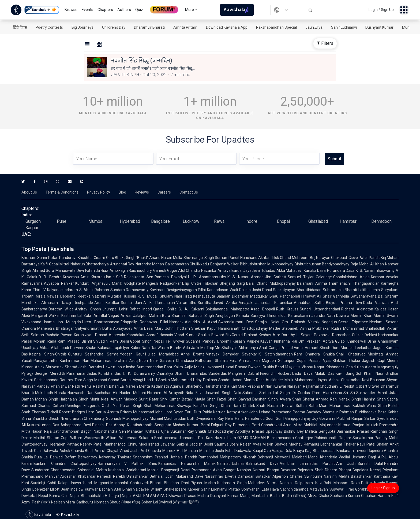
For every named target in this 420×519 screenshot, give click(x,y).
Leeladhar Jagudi (370, 348)
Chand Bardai (120, 380)
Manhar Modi (115, 444)
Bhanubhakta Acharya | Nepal (106, 496)
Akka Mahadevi (289, 270)
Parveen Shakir (83, 348)
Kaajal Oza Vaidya (268, 451)
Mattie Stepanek (284, 328)
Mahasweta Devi (70, 270)
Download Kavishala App (227, 27)
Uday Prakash (205, 380)
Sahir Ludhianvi (344, 27)
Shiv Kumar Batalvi (177, 399)
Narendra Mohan (150, 264)
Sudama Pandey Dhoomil (209, 341)
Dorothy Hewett (102, 367)
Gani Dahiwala (46, 451)
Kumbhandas (110, 373)
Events (87, 10)
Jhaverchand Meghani (89, 483)
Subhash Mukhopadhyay (127, 418)
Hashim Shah (374, 399)
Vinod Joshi (129, 451)
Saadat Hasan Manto (237, 380)
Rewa (219, 221)
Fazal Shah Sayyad (234, 399)
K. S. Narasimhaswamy (375, 270)
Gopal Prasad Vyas (314, 361)
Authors (124, 10)
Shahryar (229, 348)
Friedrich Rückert (275, 373)
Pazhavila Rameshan (332, 335)
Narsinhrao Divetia (221, 476)
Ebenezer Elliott (46, 489)
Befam (71, 457)
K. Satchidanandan (276, 354)
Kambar (378, 277)
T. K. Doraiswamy (139, 373)
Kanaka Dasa (315, 270)
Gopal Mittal (59, 264)
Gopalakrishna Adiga (351, 277)
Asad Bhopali (263, 309)
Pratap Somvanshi (244, 489)
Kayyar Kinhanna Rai (279, 341)
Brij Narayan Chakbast (329, 258)
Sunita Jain (131, 303)
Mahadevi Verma (263, 483)
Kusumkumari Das (43, 425)
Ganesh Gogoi (165, 270)
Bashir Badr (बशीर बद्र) (288, 496)
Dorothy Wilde (61, 309)
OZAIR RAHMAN (251, 438)
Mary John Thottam (172, 328)
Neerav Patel (91, 444)
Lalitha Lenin (369, 290)
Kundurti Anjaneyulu (93, 283)
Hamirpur (348, 221)
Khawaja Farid (189, 406)
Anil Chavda (151, 451)
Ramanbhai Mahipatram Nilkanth (227, 457)
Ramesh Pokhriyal (171, 277)
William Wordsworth (87, 438)
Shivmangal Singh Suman (205, 258)
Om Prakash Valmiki (301, 322)
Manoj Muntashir (254, 496)
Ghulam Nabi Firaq (176, 296)
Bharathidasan (309, 290)
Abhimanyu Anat (253, 348)
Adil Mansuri (187, 451)
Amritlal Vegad (106, 316)
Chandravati (271, 425)
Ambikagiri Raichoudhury (131, 270)
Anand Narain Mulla (166, 258)
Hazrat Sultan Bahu (300, 406)
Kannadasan (218, 290)
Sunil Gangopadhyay (293, 418)
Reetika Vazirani (92, 296)
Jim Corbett (276, 277)
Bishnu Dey (294, 431)
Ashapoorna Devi (76, 425)
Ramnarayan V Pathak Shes (127, 464)
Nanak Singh (350, 399)
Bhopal (283, 221)
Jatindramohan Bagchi (73, 431)
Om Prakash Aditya (316, 341)
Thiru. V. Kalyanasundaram (55, 290)
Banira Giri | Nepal (64, 496)
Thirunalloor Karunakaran (288, 316)
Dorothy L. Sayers (297, 335)
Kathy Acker (238, 412)
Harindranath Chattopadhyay (243, 328)
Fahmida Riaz (97, 270)
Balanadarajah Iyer (113, 348)
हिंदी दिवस (20, 27)
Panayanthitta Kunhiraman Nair (61, 361)
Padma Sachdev (307, 412)
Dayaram (288, 470)
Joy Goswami (324, 418)
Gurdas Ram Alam (315, 393)
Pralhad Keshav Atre (262, 335)
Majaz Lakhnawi (208, 367)
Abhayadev (123, 328)
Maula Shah (205, 399)
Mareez (169, 451)
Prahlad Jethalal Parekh (176, 457)
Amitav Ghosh (88, 309)
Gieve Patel (358, 258)
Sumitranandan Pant (154, 367)
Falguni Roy (221, 425)
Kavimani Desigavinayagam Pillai (178, 290)
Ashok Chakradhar (345, 380)
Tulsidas (268, 270)
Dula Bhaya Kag (298, 451)
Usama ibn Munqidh (62, 322)
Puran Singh (131, 406)
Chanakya (165, 373)
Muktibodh (44, 393)
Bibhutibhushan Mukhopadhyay (267, 264)
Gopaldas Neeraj (367, 470)
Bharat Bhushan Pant (170, 483)
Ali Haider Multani (129, 393)
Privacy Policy (99, 192)
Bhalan (382, 444)
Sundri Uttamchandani (320, 309)
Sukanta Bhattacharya (158, 438)
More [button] (190, 10)
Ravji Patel (366, 444)
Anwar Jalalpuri (134, 316)
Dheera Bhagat (338, 470)
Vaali (234, 290)
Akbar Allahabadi (54, 348)
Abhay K (121, 425)
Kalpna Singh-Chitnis (48, 354)
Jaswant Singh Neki (223, 393)
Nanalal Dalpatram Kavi (301, 483)
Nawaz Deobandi (62, 296)
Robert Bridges (72, 412)
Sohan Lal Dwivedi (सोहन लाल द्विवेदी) (170, 502)
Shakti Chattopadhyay (215, 431)
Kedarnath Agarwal (168, 386)
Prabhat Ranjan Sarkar (356, 418)
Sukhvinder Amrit (372, 393)
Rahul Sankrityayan (279, 290)
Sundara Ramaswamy (129, 290)
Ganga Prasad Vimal (286, 348)
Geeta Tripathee (353, 322)
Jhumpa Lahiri (115, 309)
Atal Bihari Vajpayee (132, 489)
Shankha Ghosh (46, 418)
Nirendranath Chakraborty (83, 418)
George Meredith (50, 373)
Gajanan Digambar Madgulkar (242, 296)
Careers (164, 192)
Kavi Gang (345, 373)
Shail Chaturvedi (351, 354)
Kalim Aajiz (183, 367)
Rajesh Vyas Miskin (257, 444)
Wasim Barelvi (170, 348)
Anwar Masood (124, 399)
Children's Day (114, 27)
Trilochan (211, 283)
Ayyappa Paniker (59, 283)
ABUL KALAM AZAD (150, 496)
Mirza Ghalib (318, 496)
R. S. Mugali (148, 296)
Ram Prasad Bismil (75, 341)
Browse (71, 10)
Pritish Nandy (373, 483)
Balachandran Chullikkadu (187, 264)
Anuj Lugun (225, 316)
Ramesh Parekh (111, 476)
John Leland (260, 412)
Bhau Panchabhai (285, 296)
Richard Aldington (357, 309)
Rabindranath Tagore (333, 438)
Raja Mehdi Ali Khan (367, 264)
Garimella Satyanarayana (355, 296)
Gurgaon (33, 221)
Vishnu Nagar (313, 367)
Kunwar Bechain (99, 489)
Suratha (205, 303)
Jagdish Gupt (374, 361)
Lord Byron (174, 412)
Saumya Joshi (227, 444)
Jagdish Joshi (201, 444)
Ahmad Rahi (327, 399)
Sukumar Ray (182, 431)
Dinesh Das (102, 425)
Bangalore (160, 221)
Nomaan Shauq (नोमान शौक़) (117, 502)
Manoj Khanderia (323, 457)
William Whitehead (121, 438)
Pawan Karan (72, 335)
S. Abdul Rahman (94, 290)
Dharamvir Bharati (149, 27)
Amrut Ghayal (106, 451)
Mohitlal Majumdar (320, 425)
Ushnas (238, 464)
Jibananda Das (192, 438)
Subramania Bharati (340, 290)
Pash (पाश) (41, 502)
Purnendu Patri (246, 425)
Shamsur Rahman (338, 412)
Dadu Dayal (303, 373)
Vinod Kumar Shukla (192, 335)
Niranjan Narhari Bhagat (258, 470)
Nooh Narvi (149, 361)
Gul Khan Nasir (370, 373)
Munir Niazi (100, 399)
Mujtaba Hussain (122, 296)
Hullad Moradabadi (162, 354)
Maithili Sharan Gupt (51, 438)
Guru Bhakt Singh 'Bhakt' (127, 258)
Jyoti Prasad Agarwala (105, 335)
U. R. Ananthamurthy (207, 277)
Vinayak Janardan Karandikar (266, 303)
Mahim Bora (160, 316)
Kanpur (32, 228)
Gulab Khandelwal (351, 341)
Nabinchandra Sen (110, 431)
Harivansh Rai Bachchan (89, 393)
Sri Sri (349, 393)
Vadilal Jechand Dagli (357, 457)
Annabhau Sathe (309, 303)
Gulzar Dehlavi (364, 335)
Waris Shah (377, 406)
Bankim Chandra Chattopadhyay (65, 464)
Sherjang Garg (232, 283)
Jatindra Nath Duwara (330, 316)
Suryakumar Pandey (370, 438)
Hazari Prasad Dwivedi (242, 367)
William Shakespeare (168, 489)
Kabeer (194, 489)
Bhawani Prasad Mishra (189, 496)
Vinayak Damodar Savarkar (232, 354)
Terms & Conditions (62, 192)
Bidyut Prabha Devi (344, 303)
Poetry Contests (49, 27)
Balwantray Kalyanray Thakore (105, 457)
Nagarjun (329, 322)
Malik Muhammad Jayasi (306, 380)
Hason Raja (42, 431)
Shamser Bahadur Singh (193, 316)
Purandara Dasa (341, 270)
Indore (251, 221)
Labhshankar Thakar (338, 444)
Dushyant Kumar (379, 27)
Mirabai (101, 380)
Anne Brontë (193, 354)
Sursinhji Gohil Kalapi (49, 483)
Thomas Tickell (45, 412)
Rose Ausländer (270, 380)
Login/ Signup (383, 488)
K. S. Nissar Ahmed (245, 277)
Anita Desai (144, 328)
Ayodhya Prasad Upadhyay (259, 431)
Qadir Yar (110, 406)
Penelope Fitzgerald (83, 406)
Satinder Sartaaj (257, 393)
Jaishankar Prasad (353, 431)
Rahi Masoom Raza (342, 483)
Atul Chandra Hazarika (197, 270)
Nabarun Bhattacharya (90, 264)
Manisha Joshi (212, 451)
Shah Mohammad (160, 406)
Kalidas (380, 309)
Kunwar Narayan (288, 386)
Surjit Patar (149, 399)
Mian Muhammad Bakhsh (342, 406)
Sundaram (40, 470)
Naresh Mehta (138, 386)
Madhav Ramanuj (304, 444)
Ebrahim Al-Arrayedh (166, 393)
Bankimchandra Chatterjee (290, 438)
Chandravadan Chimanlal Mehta (79, 470)
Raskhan (100, 386)
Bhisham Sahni (34, 258)
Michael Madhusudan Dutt (172, 418)
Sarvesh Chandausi (177, 361)
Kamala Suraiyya (251, 316)
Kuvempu (71, 277)
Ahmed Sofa (43, 270)
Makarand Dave (190, 476)
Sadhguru (85, 502)
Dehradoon (381, 221)
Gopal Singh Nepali (147, 341)
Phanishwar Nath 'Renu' (71, 386)
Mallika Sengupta (320, 431)
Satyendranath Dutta (93, 328)
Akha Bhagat (224, 470)
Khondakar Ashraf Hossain (150, 335)
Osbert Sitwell (368, 386)
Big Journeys (82, 27)
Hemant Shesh (318, 348)
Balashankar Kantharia (371, 476)
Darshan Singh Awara (272, 399)
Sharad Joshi (76, 367)
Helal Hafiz (234, 418)
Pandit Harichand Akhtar (249, 258)
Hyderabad (130, 221)
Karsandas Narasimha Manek (187, 464)
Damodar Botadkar (254, 476)
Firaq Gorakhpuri (360, 489)
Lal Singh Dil (285, 393)
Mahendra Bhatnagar (56, 328)
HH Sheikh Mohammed (172, 380)
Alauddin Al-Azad (201, 322)
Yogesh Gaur (132, 354)
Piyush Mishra (203, 483)
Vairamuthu (186, 303)
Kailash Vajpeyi (246, 341)
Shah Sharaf (303, 399)
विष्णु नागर (293, 367)
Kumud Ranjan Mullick (358, 425)
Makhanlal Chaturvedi (130, 483)
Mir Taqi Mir (210, 348)
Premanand (202, 470)
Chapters (105, 10)
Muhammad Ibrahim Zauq (114, 361)
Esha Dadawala (238, 451)
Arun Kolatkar (107, 303)
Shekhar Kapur (204, 328)
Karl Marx (239, 386)
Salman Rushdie (45, 335)
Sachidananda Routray (54, 380)
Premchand (282, 412)
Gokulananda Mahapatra (227, 309)
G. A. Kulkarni (192, 309)
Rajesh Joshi (250, 290)
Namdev (176, 322)
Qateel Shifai (165, 309)
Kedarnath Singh (232, 483)
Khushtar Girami (91, 258)
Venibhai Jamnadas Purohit (307, 464)
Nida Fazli (194, 393)
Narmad (224, 464)
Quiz (139, 10)
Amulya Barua (230, 270)
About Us (29, 192)
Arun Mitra (293, 425)
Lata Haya (270, 489)
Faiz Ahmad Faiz (245, 361)
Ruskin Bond (273, 367)
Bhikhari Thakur (347, 361)
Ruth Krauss (287, 309)
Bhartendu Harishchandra (207, 386)
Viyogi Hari (142, 380)
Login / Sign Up (381, 10)
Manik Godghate (126, 283)
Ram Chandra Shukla (314, 354)
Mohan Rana (45, 341)
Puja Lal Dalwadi (49, 457)
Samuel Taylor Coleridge (310, 277)
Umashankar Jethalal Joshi (151, 476)
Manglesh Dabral (243, 373)
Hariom (384, 496)
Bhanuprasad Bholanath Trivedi (340, 451)
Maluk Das (325, 373)
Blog (122, 192)
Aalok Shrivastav (49, 367)
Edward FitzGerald (227, 335)
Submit (334, 159)
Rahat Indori (141, 309)
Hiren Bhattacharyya (101, 322)
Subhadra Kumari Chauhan (353, 496)
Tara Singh (84, 380)
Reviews (142, 192)
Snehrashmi (143, 457)
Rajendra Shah (311, 470)
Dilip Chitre (192, 283)
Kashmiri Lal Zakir (77, 316)
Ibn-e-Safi (114, 277)
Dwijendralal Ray (210, 418)
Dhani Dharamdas (191, 373)
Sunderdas (218, 373)
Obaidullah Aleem (361, 367)
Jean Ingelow (72, 489)
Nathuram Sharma (212, 361)
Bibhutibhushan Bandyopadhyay (322, 264)
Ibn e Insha (126, 367)
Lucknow (191, 221)
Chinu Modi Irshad (143, 444)
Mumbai (96, 221)
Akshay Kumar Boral (191, 425)
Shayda (281, 444)
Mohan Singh (47, 399)
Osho (338, 393)
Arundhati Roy (122, 264)
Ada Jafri (191, 348)
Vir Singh (211, 406)
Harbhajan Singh (74, 399)
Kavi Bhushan (374, 380)
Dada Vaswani (376, 303)
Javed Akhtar (225, 303)
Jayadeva (252, 270)
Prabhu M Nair (260, 386)
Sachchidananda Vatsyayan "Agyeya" (312, 489)
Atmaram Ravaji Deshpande (67, 303)
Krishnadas (335, 367)
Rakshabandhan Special (276, 27)
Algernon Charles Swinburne (298, 476)
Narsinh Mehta (337, 476)
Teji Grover (175, 341)
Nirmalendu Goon (260, 418)
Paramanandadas (82, 373)
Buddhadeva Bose (371, 412)
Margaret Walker (46, 316)
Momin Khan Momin (368, 316)
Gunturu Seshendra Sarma (93, 354)
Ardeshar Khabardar (78, 476)
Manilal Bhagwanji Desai (169, 470)
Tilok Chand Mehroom (290, 258)
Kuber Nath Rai (143, 348)
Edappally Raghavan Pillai (144, 322)
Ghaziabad (318, 221)
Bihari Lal (117, 386)
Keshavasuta (204, 296)
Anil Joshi (346, 464)
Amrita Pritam (185, 27)
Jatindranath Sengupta (151, 425)
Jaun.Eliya (314, 27)
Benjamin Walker (224, 264)
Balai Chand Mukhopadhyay (271, 283)
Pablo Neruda (214, 412)
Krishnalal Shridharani (127, 470)
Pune (62, 221)
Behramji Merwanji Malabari (282, 457)
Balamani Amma (312, 283)
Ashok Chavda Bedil (76, 451)
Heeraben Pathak (64, 444)
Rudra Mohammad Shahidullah (358, 328)
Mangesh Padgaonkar (162, 283)
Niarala (60, 393)
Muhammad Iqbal (148, 412)
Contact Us (189, 192)
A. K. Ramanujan (159, 303)
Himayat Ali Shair (317, 296)
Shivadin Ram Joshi (111, 341)
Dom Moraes (343, 348)
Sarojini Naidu (268, 322)
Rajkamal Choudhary (321, 386)
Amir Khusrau (93, 277)
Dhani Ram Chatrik (238, 406)
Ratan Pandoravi (62, 258)
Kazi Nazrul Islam (221, 438)
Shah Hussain (269, 406)
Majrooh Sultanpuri (279, 361)
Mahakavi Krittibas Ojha (148, 431)
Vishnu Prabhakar (315, 328)
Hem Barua (96, 412)
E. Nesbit (347, 386)
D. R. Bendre (50, 277)
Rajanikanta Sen (139, 277)
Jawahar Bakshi (174, 444)
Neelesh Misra (63, 502)
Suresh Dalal (370, 464)
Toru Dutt (193, 412)
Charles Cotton (51, 406)
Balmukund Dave (262, 464)
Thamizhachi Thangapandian (354, 283)
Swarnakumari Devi (236, 322)
